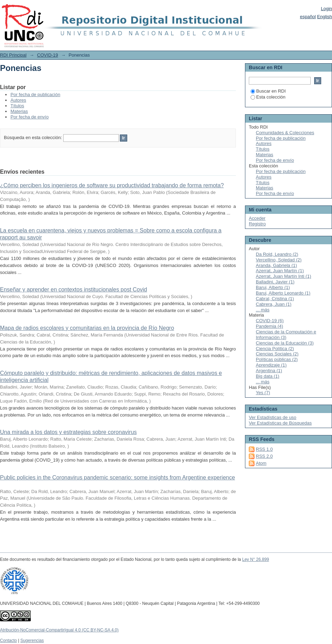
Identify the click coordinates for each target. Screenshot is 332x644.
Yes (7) (263, 393)
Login (326, 9)
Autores (18, 100)
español (308, 17)
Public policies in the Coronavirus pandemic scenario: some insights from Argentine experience (117, 477)
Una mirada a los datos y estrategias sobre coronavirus (68, 432)
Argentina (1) (269, 371)
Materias (19, 111)
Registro (257, 224)
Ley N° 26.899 (256, 559)
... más (263, 310)
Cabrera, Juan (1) (274, 304)
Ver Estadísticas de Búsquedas (280, 423)
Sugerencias (32, 641)
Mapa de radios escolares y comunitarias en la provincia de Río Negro (87, 328)
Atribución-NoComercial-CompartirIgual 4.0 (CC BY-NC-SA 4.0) (59, 630)
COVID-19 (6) (270, 321)
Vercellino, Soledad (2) (279, 260)
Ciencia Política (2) (275, 349)
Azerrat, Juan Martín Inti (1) (283, 276)
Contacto (8, 641)
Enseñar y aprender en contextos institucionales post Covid (74, 290)
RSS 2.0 (264, 456)
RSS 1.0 (264, 449)
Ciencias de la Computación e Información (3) (286, 335)
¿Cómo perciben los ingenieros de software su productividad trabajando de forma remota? (112, 185)
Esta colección (268, 97)
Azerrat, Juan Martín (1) (280, 271)
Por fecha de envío (30, 117)
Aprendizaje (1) (271, 365)
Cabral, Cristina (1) (275, 299)
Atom (261, 463)
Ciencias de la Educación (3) (285, 343)
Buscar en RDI (268, 91)
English (324, 17)
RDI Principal (13, 55)
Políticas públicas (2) (277, 359)
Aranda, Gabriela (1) (276, 265)
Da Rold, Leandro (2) (277, 254)
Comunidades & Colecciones (285, 133)
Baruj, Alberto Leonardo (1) (283, 293)
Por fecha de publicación (35, 95)
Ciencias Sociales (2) (277, 354)
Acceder (257, 218)
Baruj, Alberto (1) (273, 287)
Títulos (17, 106)
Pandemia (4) (269, 326)
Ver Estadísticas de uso (273, 417)
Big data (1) (268, 376)
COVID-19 (48, 55)
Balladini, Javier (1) (275, 282)
